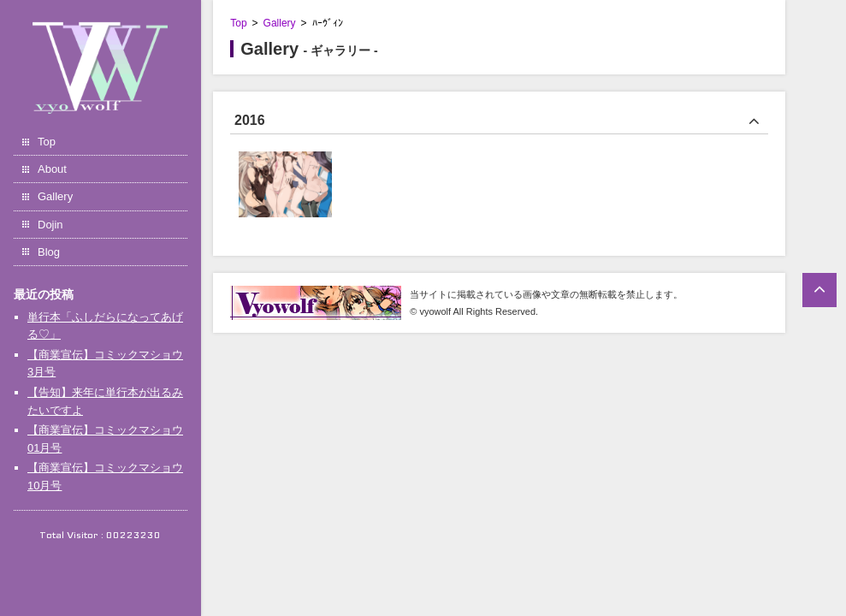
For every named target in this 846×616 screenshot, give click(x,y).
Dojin (50, 225)
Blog (49, 252)
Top (47, 142)
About (52, 169)
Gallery (55, 196)
